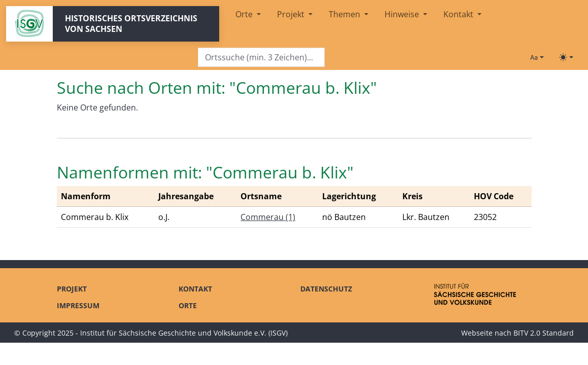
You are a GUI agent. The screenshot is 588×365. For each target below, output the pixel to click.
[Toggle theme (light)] (566, 57)
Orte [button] (245, 14)
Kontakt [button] (459, 14)
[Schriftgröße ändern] (537, 57)
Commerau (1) (268, 217)
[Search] (261, 58)
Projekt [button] (292, 14)
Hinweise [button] (403, 14)
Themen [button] (345, 14)
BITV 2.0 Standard (544, 333)
